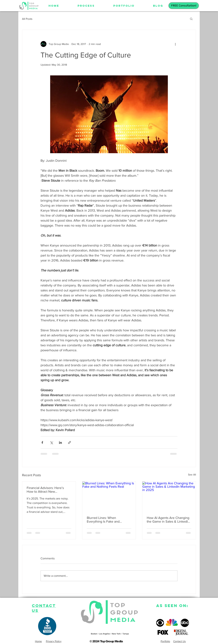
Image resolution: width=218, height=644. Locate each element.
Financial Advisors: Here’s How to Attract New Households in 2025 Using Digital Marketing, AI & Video (47, 490)
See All (192, 475)
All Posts (27, 19)
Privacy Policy (54, 641)
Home (38, 641)
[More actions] (175, 44)
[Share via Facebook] (42, 442)
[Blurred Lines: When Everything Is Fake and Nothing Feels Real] (109, 497)
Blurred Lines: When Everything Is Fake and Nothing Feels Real (103, 520)
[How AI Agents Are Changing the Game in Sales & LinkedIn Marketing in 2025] (169, 497)
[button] (191, 19)
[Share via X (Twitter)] (51, 442)
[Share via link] (69, 442)
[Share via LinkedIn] (60, 442)
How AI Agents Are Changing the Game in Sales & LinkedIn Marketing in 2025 (168, 520)
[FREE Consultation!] (184, 6)
